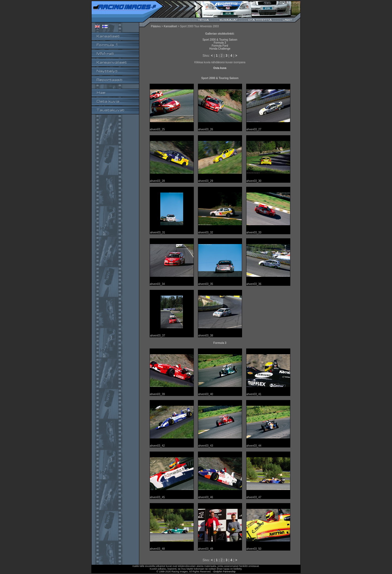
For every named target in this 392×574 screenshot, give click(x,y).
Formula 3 (220, 43)
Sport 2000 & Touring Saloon (220, 40)
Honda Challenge (220, 49)
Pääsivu (156, 26)
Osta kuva (220, 68)
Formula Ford (220, 46)
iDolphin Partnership (224, 572)
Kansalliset (170, 26)
